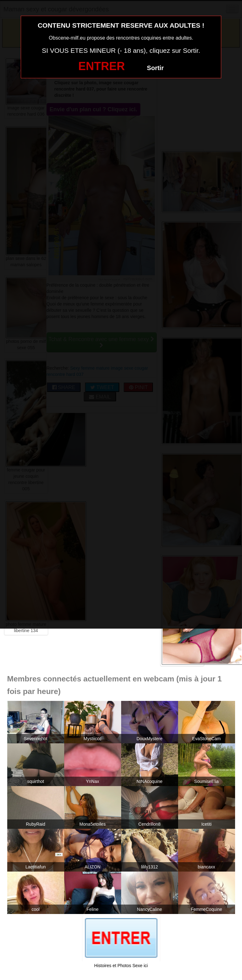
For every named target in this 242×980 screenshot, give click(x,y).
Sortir (155, 68)
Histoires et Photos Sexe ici (121, 966)
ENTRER (102, 66)
